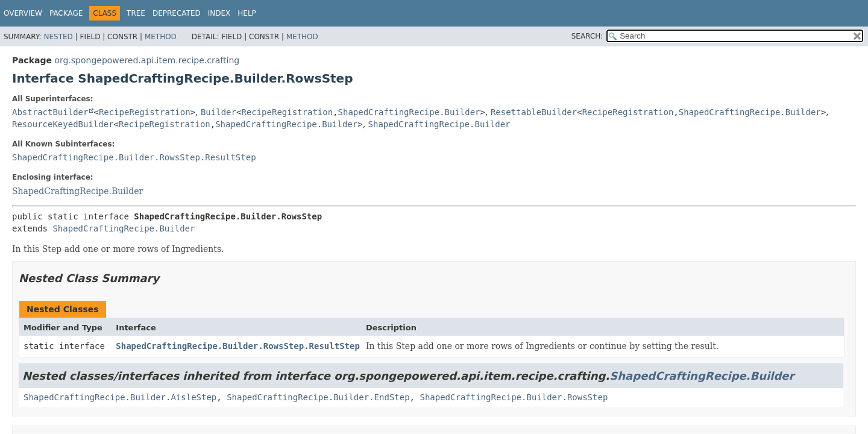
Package (66, 13)
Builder (219, 112)
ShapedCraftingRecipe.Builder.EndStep (318, 397)
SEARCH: (587, 36)
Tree (136, 13)
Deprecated (177, 13)
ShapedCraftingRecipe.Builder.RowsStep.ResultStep (134, 157)
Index (219, 13)
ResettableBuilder (534, 112)
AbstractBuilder (50, 112)
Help (247, 13)
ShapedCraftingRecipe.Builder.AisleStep (120, 397)
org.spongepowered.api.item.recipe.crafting (147, 60)
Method (161, 37)
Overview (23, 13)
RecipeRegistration (145, 112)
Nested (58, 37)
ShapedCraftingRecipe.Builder (409, 112)
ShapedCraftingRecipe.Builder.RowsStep (514, 397)
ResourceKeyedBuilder (63, 124)
